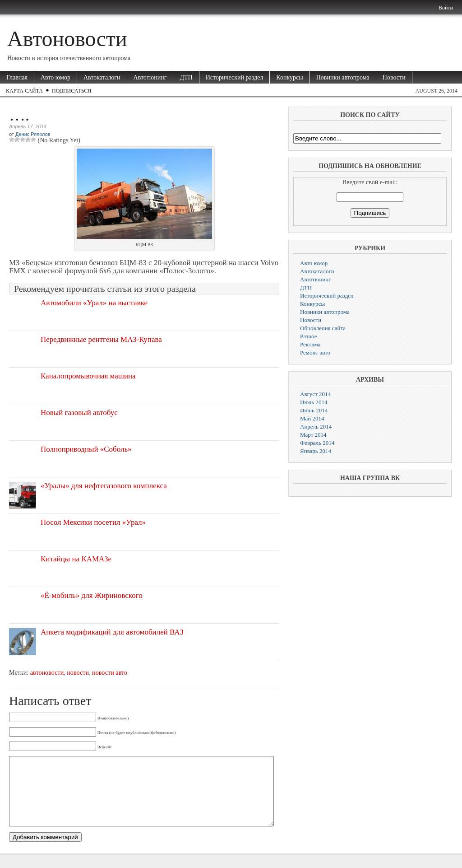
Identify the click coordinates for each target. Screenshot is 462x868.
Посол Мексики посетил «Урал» (93, 522)
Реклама (310, 344)
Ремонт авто (315, 352)
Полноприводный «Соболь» (86, 449)
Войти (446, 8)
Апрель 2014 (316, 427)
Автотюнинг (150, 77)
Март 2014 (313, 435)
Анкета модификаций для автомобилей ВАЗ (112, 632)
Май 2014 (312, 418)
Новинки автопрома (343, 77)
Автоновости (67, 39)
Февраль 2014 (317, 443)
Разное (309, 336)
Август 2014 (315, 394)
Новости (394, 77)
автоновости (47, 672)
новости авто (110, 672)
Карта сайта (24, 91)
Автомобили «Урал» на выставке (94, 303)
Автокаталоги (102, 77)
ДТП (186, 77)
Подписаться (72, 91)
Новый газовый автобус (79, 413)
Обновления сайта (323, 328)
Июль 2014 (314, 402)
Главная (17, 77)
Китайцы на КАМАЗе (76, 559)
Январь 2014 (316, 451)
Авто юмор (55, 77)
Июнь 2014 (314, 410)
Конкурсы (289, 77)
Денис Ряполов (33, 134)
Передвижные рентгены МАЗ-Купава (101, 339)
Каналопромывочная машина (88, 376)
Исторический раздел (235, 77)
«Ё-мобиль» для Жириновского (92, 595)
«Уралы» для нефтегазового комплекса (104, 486)
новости (78, 672)
